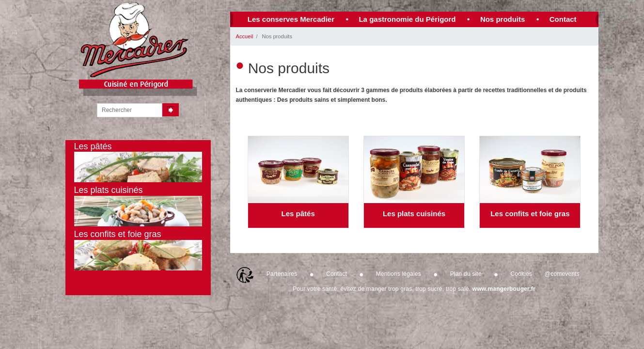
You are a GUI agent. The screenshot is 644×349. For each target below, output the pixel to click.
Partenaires (282, 274)
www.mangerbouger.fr (504, 289)
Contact (563, 19)
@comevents (562, 274)
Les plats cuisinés (414, 214)
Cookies (522, 274)
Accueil (245, 36)
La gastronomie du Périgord (407, 19)
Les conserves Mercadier (291, 19)
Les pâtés (298, 214)
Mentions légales (399, 274)
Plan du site (466, 274)
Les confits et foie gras (530, 214)
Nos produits (503, 19)
